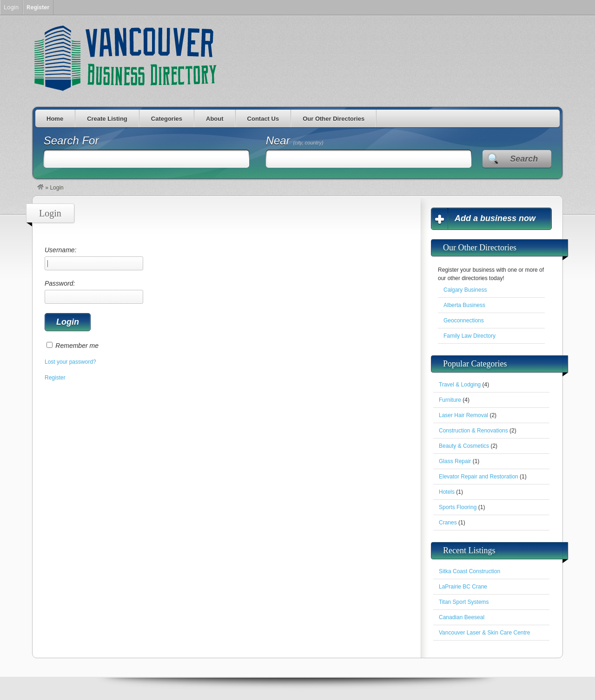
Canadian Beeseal (462, 617)
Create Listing (107, 119)
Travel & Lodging (460, 385)
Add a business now (495, 218)
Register (55, 378)
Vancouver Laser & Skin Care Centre (485, 633)
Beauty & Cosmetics (464, 446)
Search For (71, 141)
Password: (94, 292)
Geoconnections (464, 321)
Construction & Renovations (473, 431)
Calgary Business (465, 290)
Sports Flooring (458, 507)
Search (524, 159)
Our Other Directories (334, 119)
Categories (167, 119)
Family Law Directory (469, 336)
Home (55, 119)
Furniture (450, 400)
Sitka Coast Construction (469, 571)
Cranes (448, 523)
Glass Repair (455, 461)
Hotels (447, 492)
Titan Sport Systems (464, 602)
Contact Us (263, 119)
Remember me (77, 346)
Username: (94, 258)
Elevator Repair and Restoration (479, 477)
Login (11, 7)
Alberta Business (464, 305)
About (215, 119)
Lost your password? (70, 362)
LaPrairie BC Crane (463, 587)
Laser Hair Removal (463, 415)
